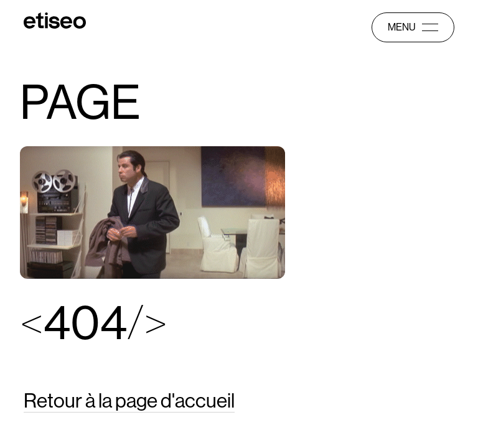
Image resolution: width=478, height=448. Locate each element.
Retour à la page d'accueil (129, 401)
